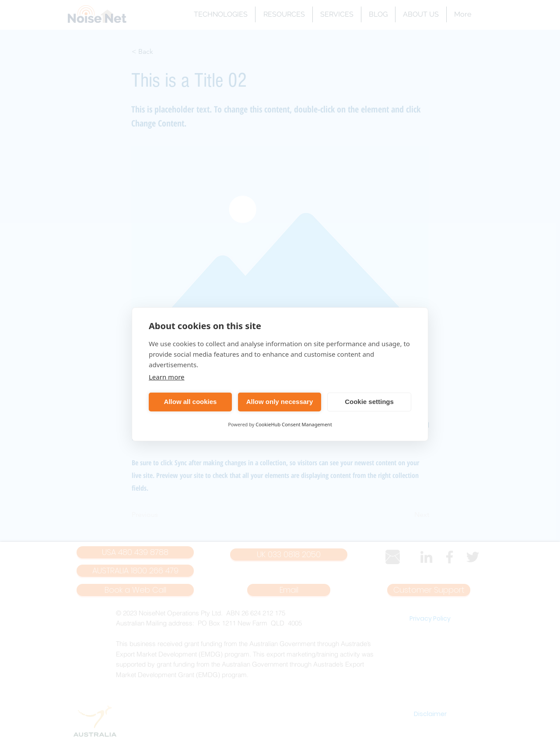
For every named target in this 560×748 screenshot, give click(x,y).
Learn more (167, 377)
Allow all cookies (191, 402)
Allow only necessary (280, 402)
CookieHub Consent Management (294, 424)
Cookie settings (369, 402)
